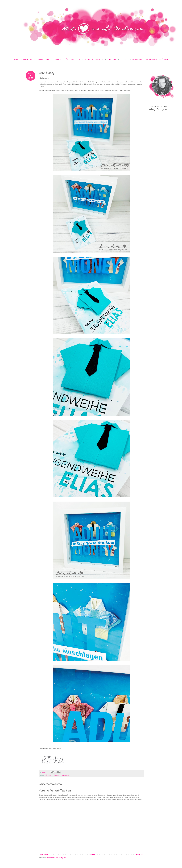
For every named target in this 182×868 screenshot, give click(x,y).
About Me (29, 59)
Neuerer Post (44, 854)
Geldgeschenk (57, 775)
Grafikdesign (44, 59)
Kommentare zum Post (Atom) (57, 858)
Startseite (92, 854)
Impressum (137, 59)
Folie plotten (48, 775)
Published (112, 59)
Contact (124, 59)
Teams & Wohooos (94, 59)
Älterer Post (140, 854)
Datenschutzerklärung (157, 59)
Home (17, 59)
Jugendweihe (66, 775)
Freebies (57, 59)
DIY (79, 59)
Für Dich (70, 59)
